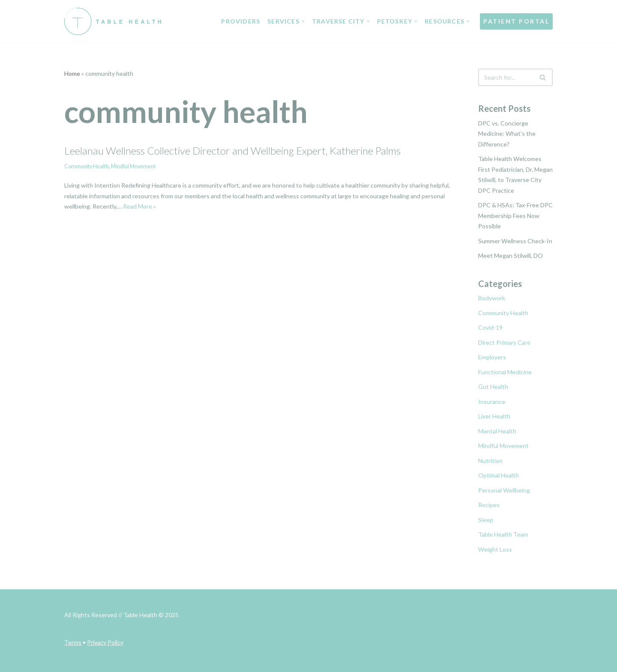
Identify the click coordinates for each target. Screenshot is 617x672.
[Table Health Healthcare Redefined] (113, 21)
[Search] (506, 77)
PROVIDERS (241, 21)
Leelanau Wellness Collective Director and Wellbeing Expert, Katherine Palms (232, 151)
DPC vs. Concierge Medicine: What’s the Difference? (507, 134)
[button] (303, 21)
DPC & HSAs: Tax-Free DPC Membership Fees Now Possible (515, 215)
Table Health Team (503, 534)
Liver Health (494, 416)
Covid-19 (490, 327)
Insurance (492, 402)
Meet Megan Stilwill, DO (511, 255)
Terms (73, 642)
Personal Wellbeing (504, 490)
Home (72, 73)
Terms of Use (237, 662)
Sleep (486, 520)
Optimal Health (499, 475)
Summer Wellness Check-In (515, 241)
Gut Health (493, 387)
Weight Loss (495, 549)
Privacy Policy (105, 642)
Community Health (87, 166)
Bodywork (492, 298)
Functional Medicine (505, 372)
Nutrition (490, 461)
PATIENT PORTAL (516, 21)
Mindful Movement (133, 166)
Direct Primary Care (504, 342)
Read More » (139, 206)
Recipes (489, 505)
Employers (492, 357)
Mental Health (497, 431)
